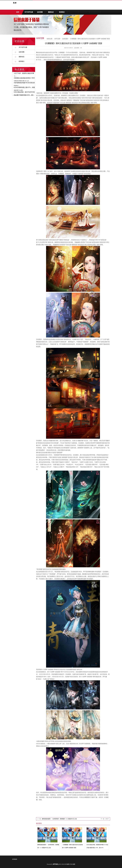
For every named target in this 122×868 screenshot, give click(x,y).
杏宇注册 (57, 39)
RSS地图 (67, 864)
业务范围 (40, 12)
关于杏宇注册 (29, 12)
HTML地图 (72, 864)
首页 (18, 12)
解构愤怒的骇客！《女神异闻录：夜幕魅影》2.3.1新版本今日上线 (59, 819)
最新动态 (51, 12)
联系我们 (62, 12)
